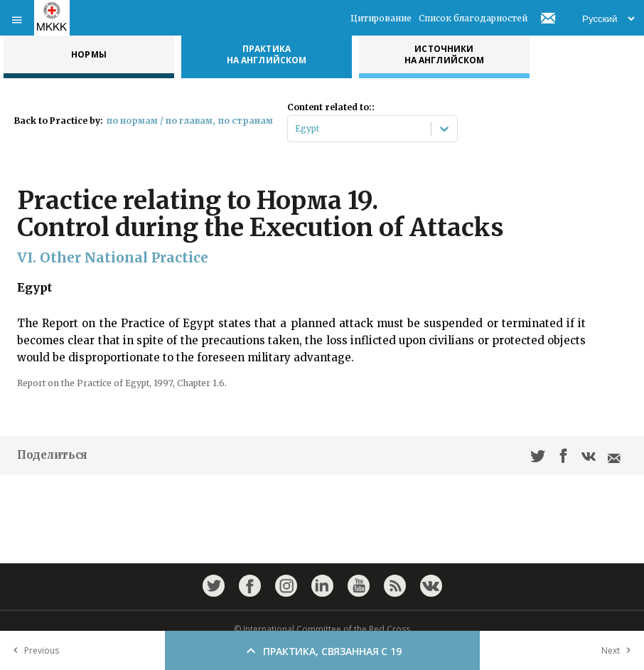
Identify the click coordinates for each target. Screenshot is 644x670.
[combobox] (296, 129)
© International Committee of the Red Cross (322, 629)
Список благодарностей (473, 18)
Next (619, 650)
